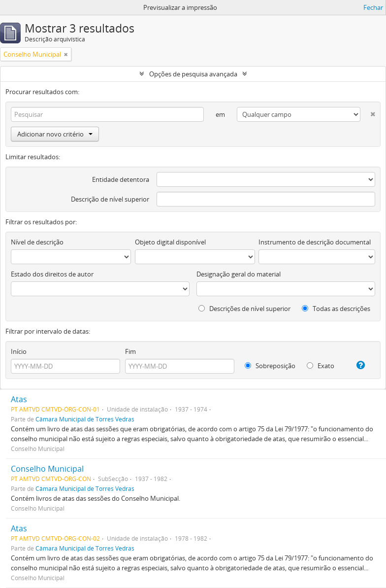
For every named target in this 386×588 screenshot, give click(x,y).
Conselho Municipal (47, 469)
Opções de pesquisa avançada (193, 74)
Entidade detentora (121, 179)
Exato (321, 366)
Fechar (373, 7)
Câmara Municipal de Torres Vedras (85, 419)
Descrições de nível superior (244, 309)
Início (19, 351)
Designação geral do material (239, 274)
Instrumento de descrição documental (315, 242)
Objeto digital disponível (170, 242)
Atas (19, 399)
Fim (130, 351)
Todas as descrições (336, 309)
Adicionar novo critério (55, 134)
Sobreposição (270, 366)
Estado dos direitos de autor (52, 274)
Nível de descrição (37, 242)
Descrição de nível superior (110, 199)
